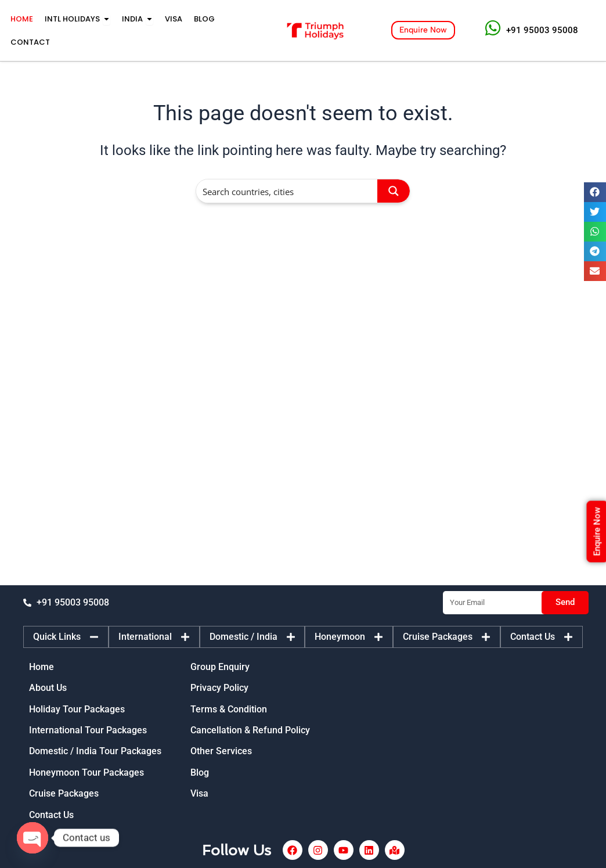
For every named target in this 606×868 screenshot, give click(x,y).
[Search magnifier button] (394, 191)
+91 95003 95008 (542, 30)
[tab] (66, 637)
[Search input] (287, 191)
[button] (595, 192)
